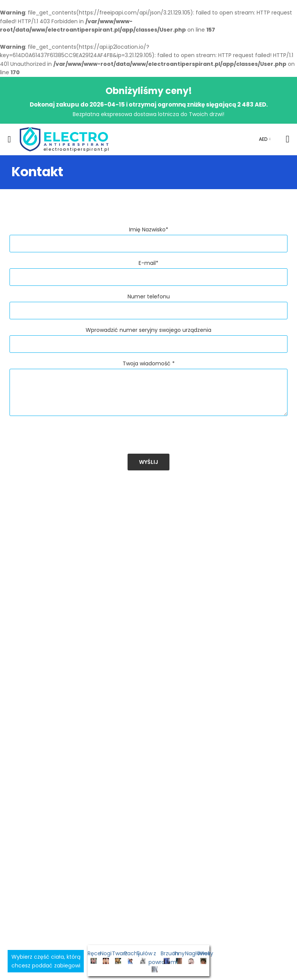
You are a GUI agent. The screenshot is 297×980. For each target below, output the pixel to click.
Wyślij (148, 462)
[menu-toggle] (9, 139)
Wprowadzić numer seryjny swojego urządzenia (148, 330)
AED (263, 139)
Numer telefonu (149, 296)
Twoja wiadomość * (149, 363)
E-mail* (148, 263)
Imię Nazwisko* (149, 229)
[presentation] (67, 439)
